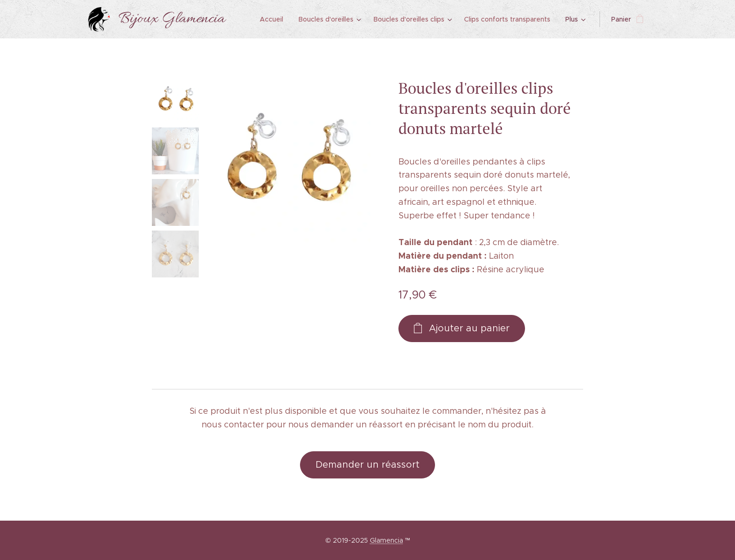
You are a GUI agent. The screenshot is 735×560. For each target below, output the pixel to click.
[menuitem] (275, 19)
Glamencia (386, 540)
